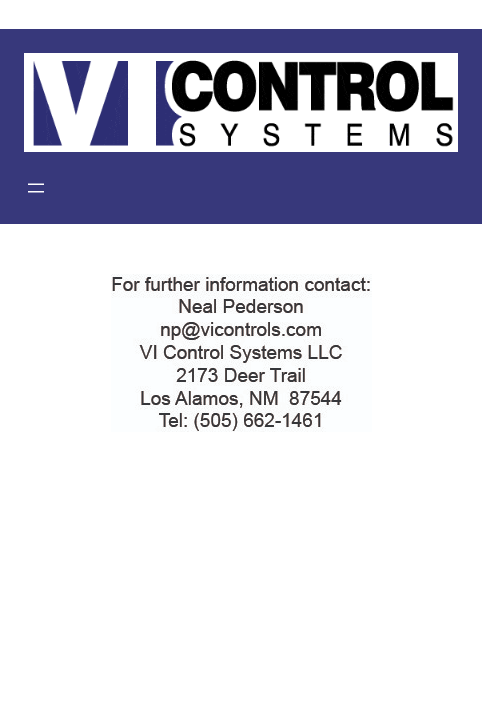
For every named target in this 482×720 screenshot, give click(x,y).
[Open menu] (36, 188)
